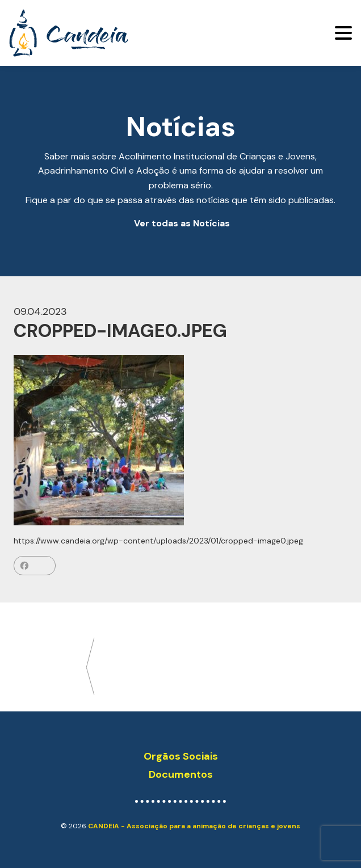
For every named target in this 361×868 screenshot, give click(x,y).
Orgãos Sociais (181, 756)
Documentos (181, 774)
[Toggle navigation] (343, 33)
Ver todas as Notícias (182, 223)
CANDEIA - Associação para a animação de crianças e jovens (194, 826)
